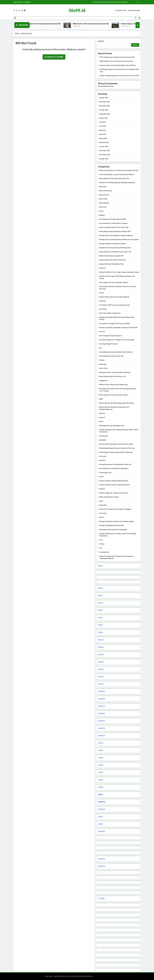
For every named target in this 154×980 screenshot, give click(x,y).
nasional (102, 417)
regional (102, 489)
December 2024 (104, 151)
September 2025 (105, 114)
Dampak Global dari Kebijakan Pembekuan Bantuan (116, 236)
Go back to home (54, 57)
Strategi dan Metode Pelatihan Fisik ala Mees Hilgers (117, 521)
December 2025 (104, 102)
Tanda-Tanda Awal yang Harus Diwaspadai (113, 530)
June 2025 (103, 126)
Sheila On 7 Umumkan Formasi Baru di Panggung (115, 509)
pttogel (100, 566)
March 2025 (103, 138)
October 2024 (104, 159)
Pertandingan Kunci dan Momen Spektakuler (114, 468)
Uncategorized (104, 552)
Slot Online (103, 513)
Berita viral (103, 207)
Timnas (102, 544)
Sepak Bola (103, 505)
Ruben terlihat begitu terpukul (109, 497)
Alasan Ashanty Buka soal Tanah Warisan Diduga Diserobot (119, 170)
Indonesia (103, 301)
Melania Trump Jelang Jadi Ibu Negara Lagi (113, 385)
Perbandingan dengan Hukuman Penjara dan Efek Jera (117, 448)
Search (101, 41)
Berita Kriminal (104, 195)
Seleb (101, 501)
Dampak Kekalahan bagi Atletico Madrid (113, 244)
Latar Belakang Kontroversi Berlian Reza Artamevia (116, 352)
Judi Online (103, 309)
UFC (101, 548)
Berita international (106, 191)
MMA (101, 399)
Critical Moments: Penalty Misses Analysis (113, 223)
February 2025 (104, 142)
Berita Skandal (104, 203)
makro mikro (104, 368)
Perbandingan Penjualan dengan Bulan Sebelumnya (116, 452)
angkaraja (102, 691)
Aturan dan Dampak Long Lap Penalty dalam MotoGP (117, 175)
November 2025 (105, 106)
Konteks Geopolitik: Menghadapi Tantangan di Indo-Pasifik (118, 328)
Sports (102, 517)
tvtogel (100, 610)
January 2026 (104, 98)
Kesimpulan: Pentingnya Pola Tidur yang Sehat (115, 324)
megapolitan (103, 381)
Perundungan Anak (105, 473)
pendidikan (103, 440)
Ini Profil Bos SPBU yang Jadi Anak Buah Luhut (115, 305)
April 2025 (103, 134)
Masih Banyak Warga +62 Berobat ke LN (113, 376)
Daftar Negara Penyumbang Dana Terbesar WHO (115, 231)
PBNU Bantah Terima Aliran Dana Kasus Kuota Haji (97, 24)
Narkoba (102, 413)
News (101, 422)
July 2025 (102, 122)
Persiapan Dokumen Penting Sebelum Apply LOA (115, 464)
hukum (102, 293)
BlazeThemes (88, 976)
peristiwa (102, 460)
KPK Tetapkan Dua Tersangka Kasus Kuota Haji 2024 (110, 2)
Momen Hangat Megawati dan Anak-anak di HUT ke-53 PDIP (120, 76)
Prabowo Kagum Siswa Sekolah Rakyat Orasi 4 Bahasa (118, 65)
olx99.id (77, 10)
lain (101, 348)
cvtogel (101, 743)
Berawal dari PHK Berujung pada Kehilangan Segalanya (117, 183)
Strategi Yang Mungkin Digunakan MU (112, 525)
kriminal (102, 332)
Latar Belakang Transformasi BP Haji (111, 356)
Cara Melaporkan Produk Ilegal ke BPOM (113, 219)
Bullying (102, 215)
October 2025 (104, 110)
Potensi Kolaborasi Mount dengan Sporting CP (115, 485)
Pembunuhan (104, 436)
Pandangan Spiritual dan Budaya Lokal (112, 426)
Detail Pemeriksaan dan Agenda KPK (111, 256)
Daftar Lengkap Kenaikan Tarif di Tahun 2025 (114, 227)
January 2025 (104, 146)
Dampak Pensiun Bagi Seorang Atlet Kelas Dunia (115, 248)
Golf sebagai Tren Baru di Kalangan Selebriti (114, 282)
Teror (101, 540)
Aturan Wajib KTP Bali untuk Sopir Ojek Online (114, 179)
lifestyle (102, 360)
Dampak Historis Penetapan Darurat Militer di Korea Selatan (119, 240)
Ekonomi (102, 268)
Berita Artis (103, 187)
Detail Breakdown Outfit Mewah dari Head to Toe (115, 252)
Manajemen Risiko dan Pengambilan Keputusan (115, 372)
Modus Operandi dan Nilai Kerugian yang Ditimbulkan (117, 403)
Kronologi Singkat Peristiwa (108, 344)
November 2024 (105, 155)
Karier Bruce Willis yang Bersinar (110, 313)
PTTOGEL (101, 898)
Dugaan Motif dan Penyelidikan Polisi (112, 264)
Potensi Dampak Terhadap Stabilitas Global (114, 481)
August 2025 (103, 118)
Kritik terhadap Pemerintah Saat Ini (111, 336)
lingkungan (103, 364)
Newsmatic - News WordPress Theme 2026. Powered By (64, 976)
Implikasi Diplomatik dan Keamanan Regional (114, 297)
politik (101, 477)
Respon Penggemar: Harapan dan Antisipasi (114, 493)
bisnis (101, 211)
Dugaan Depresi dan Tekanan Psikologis (113, 260)
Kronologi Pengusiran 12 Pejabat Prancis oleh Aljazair (117, 340)
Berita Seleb (103, 199)
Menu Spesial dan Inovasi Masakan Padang (114, 395)
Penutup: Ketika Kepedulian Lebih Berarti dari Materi (116, 444)
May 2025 (103, 130)
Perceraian (103, 456)
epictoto (101, 640)
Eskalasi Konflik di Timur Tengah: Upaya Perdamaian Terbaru (119, 272)
